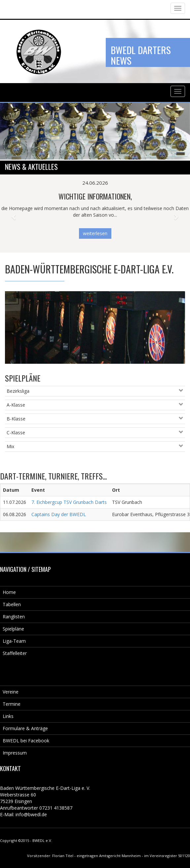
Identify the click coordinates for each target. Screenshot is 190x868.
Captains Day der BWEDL (59, 514)
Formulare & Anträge (25, 728)
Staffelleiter (15, 653)
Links (8, 716)
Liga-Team (14, 641)
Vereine (11, 692)
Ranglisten (14, 617)
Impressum (15, 753)
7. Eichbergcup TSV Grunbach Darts (69, 502)
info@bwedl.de (31, 814)
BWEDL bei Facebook (26, 741)
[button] (14, 214)
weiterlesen (95, 233)
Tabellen (12, 604)
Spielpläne (13, 629)
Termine (12, 704)
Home (9, 592)
